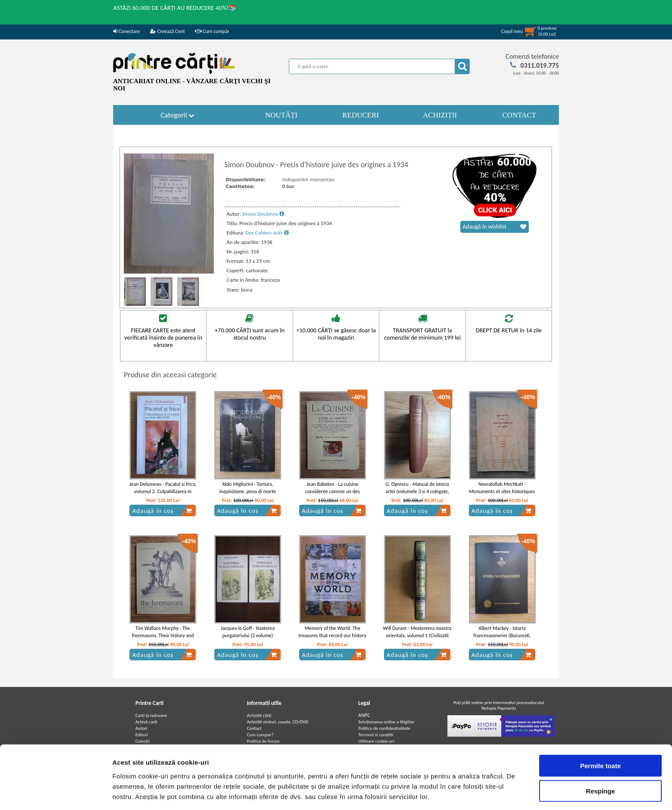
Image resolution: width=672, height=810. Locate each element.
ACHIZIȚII (440, 115)
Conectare (126, 31)
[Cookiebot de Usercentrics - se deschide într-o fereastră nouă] (55, 793)
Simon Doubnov (263, 214)
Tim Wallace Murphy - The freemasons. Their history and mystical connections (163, 635)
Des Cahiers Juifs (267, 233)
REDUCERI (361, 115)
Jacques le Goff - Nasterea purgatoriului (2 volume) (248, 632)
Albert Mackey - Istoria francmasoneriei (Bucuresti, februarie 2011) (502, 635)
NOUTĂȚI (282, 115)
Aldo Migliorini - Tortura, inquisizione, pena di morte (248, 488)
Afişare (429, 793)
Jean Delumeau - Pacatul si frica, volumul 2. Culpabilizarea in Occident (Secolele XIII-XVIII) (163, 491)
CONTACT (519, 115)
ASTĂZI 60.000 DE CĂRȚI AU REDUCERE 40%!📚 (175, 8)
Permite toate (600, 735)
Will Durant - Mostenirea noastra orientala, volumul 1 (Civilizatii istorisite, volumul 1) (417, 635)
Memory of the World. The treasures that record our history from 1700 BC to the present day (333, 635)
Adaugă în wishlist (495, 227)
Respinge (600, 760)
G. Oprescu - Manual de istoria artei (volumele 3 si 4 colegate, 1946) (417, 491)
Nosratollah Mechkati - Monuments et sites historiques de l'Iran (502, 491)
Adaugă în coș (162, 511)
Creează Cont (167, 31)
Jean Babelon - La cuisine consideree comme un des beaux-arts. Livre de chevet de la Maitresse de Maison (332, 495)
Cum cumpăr (212, 31)
